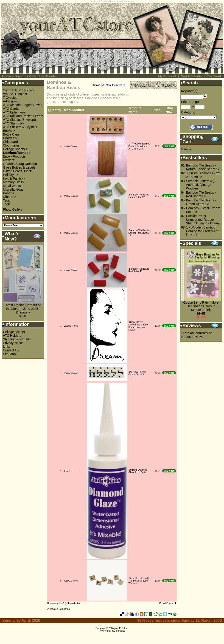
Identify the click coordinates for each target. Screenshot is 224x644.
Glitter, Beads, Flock (17, 171)
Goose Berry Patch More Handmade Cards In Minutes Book (201, 306)
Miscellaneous (13, 189)
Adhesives (10, 101)
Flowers (9, 160)
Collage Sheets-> (15, 149)
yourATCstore (71, 146)
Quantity (55, 110)
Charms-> (10, 138)
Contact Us (11, 350)
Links (7, 347)
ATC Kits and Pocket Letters (23, 116)
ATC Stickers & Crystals (20, 127)
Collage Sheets (14, 332)
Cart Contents (191, 76)
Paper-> (9, 193)
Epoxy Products (14, 156)
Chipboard (10, 142)
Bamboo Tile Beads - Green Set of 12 (140, 196)
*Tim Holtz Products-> (19, 90)
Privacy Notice (13, 343)
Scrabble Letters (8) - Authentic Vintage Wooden (139, 581)
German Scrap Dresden (20, 164)
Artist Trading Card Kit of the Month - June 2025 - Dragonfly (23, 309)
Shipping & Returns (17, 339)
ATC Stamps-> (13, 123)
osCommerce (118, 631)
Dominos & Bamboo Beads (35, 76)
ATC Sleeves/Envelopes (20, 120)
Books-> (9, 131)
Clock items (11, 145)
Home (7, 76)
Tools (7, 204)
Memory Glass (13, 182)
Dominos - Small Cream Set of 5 (137, 373)
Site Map (9, 354)
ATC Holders (12, 336)
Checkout (214, 76)
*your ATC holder (15, 94)
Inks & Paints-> (14, 178)
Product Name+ (135, 110)
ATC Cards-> (12, 109)
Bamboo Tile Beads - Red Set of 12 (140, 270)
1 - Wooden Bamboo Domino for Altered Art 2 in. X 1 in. (139, 146)
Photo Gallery (13, 209)
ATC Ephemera (14, 112)
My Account (167, 76)
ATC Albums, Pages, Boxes (23, 105)
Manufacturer (74, 110)
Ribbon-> (10, 197)
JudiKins (68, 471)
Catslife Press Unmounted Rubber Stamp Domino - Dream (139, 326)
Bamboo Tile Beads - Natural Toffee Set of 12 (140, 233)
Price (156, 110)
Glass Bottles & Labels (19, 167)
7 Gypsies (10, 98)
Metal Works (12, 186)
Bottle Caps (11, 134)
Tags (6, 201)
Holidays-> (11, 175)
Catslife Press (71, 326)
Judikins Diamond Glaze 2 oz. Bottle (138, 471)
